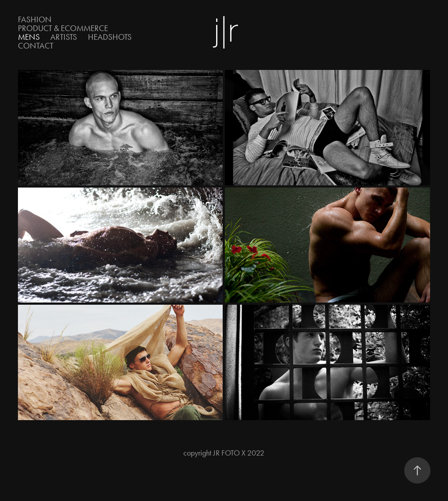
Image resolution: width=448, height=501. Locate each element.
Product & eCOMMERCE (63, 28)
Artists (64, 37)
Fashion (35, 19)
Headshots (110, 37)
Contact (36, 46)
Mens (29, 37)
